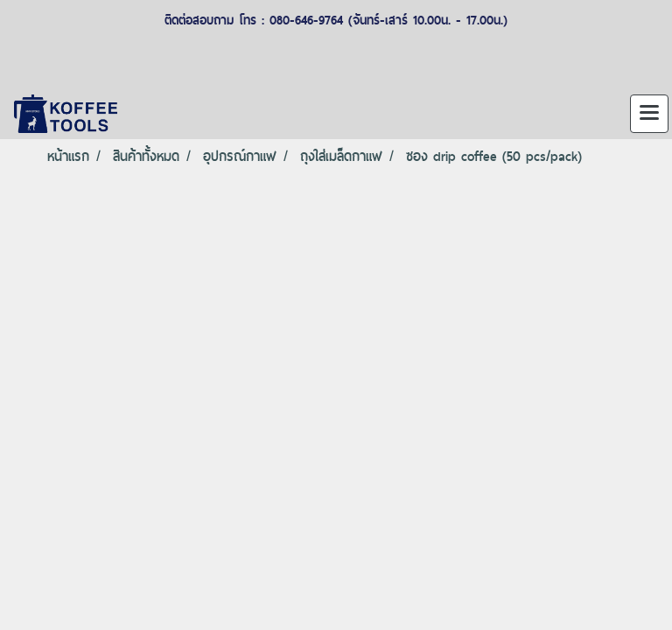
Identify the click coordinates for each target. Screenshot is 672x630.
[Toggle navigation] (649, 114)
